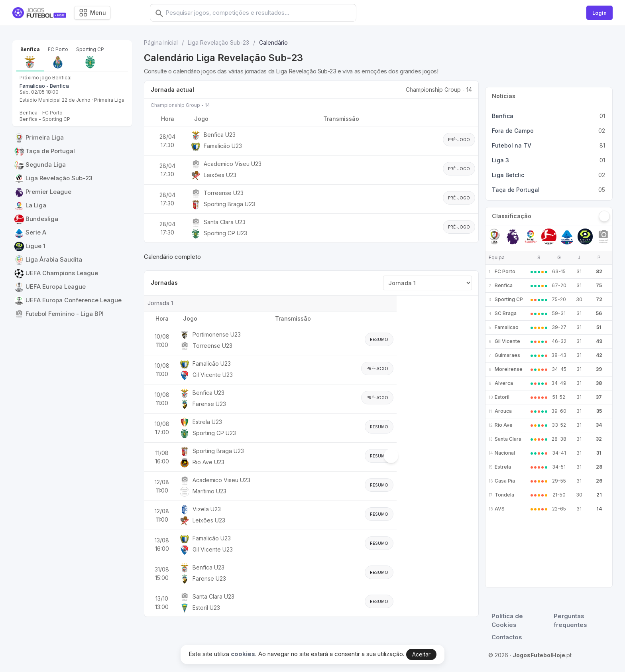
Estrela (503, 467)
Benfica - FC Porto (41, 113)
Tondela (504, 495)
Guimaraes (507, 355)
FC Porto (505, 271)
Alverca (504, 383)
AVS (500, 509)
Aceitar (421, 654)
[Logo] (39, 13)
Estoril (502, 397)
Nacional (505, 453)
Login (599, 13)
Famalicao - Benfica (44, 86)
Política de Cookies (507, 621)
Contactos (507, 637)
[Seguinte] (604, 216)
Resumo (379, 339)
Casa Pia (505, 481)
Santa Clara (508, 439)
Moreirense (509, 369)
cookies (243, 654)
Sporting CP (509, 299)
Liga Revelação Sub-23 (218, 42)
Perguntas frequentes (570, 621)
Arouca (503, 411)
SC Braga (506, 313)
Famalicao (507, 327)
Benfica (504, 285)
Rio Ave (504, 425)
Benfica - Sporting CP (45, 119)
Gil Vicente (507, 341)
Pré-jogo (459, 140)
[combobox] (266, 13)
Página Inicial (161, 42)
